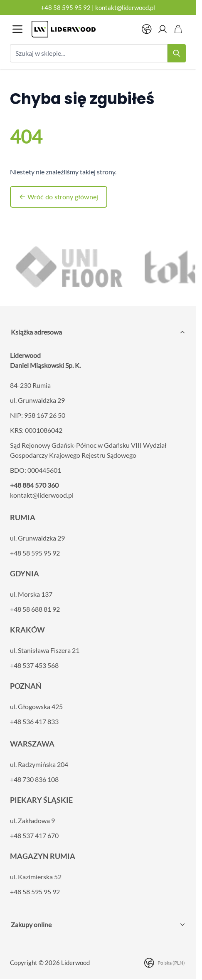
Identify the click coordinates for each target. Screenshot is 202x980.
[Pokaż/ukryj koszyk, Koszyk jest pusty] (178, 29)
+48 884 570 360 (34, 485)
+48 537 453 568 (34, 665)
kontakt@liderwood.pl (125, 7)
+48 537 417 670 (34, 835)
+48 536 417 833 (34, 721)
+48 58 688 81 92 (35, 609)
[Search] (177, 53)
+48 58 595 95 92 (66, 7)
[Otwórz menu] (17, 29)
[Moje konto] (163, 29)
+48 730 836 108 (34, 779)
